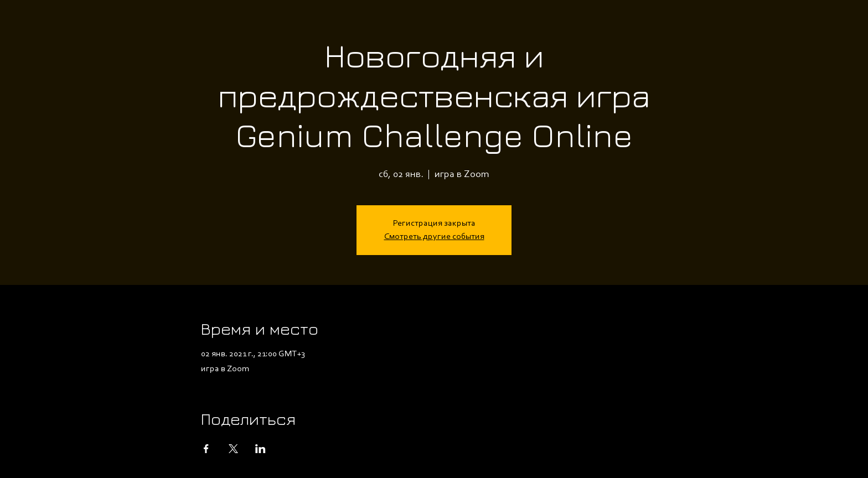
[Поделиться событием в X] (233, 449)
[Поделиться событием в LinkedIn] (260, 449)
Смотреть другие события (434, 237)
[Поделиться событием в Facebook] (206, 449)
